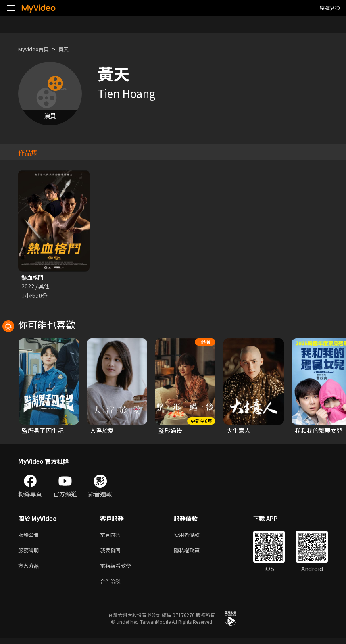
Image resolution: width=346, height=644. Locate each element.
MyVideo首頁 (36, 49)
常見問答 (112, 536)
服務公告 (30, 536)
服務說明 (30, 553)
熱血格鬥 (33, 278)
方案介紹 (30, 569)
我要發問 (112, 553)
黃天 (70, 49)
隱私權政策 (193, 553)
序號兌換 (330, 8)
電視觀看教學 (118, 569)
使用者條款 (193, 536)
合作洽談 (112, 586)
